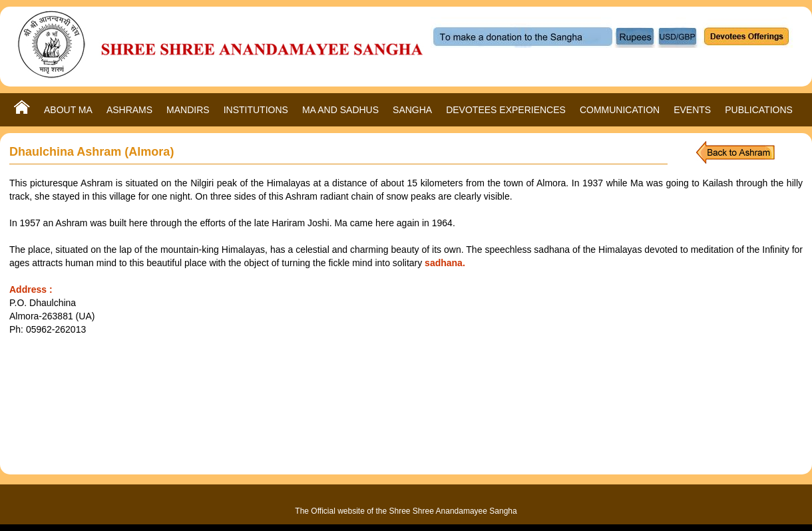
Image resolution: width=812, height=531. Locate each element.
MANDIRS (188, 110)
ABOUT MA (68, 110)
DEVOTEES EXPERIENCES (506, 110)
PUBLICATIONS (759, 110)
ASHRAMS (129, 110)
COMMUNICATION (620, 110)
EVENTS (692, 110)
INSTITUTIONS (256, 110)
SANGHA (412, 110)
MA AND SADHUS (340, 110)
